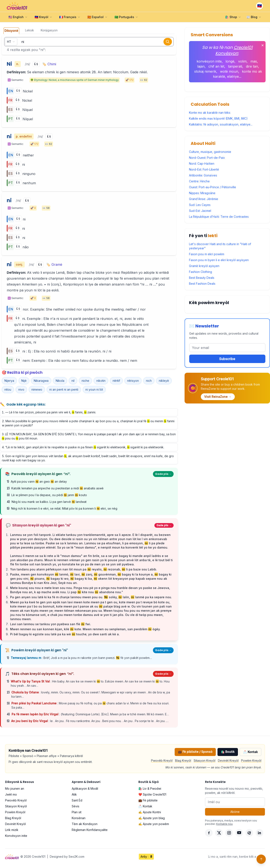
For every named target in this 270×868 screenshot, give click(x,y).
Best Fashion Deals (202, 284)
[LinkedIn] (259, 833)
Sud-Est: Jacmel (200, 211)
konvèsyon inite (209, 61)
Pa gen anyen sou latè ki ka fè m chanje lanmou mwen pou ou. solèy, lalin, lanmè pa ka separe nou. (91, 597)
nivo (21, 389)
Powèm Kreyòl (251, 761)
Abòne (235, 812)
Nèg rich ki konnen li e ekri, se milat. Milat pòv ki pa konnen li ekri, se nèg (64, 508)
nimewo (37, 389)
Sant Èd (77, 800)
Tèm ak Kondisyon (85, 824)
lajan (201, 66)
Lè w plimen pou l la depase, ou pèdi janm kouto (49, 495)
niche (85, 381)
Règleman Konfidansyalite (90, 830)
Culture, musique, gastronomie (210, 152)
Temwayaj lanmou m (26, 658)
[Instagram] (229, 833)
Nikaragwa (41, 381)
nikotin (101, 381)
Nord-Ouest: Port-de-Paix (207, 158)
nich (149, 381)
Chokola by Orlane (26, 692)
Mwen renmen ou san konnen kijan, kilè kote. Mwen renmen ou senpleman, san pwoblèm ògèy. (85, 629)
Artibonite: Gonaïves (203, 175)
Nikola (60, 381)
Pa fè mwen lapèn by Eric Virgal (35, 714)
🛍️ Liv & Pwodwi (150, 789)
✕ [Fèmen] (263, 45)
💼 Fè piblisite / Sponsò (195, 752)
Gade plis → (163, 474)
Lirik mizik (12, 830)
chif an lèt (216, 66)
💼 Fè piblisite (148, 800)
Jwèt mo (11, 794)
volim (242, 61)
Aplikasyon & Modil (85, 789)
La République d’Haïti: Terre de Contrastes (219, 217)
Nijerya (9, 381)
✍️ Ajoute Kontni (150, 812)
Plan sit (77, 812)
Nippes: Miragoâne (202, 193)
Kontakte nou (224, 824)
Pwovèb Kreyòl (162, 761)
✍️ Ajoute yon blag (152, 818)
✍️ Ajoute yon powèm (154, 824)
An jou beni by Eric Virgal (30, 721)
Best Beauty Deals (202, 278)
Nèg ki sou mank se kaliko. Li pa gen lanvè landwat (49, 502)
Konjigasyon (49, 30)
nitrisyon (133, 381)
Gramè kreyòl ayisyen (204, 266)
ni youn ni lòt (94, 389)
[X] (219, 833)
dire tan (252, 66)
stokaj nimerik (205, 71)
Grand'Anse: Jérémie (204, 199)
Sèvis (76, 806)
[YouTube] (239, 833)
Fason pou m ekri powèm (207, 254)
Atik (74, 794)
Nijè (24, 381)
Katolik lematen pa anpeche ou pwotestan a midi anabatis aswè (57, 488)
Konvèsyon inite (16, 836)
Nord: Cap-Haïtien (202, 164)
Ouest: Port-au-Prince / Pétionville (213, 187)
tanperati (235, 66)
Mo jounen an (15, 789)
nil (73, 381)
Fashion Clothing (200, 272)
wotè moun (229, 71)
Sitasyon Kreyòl (205, 761)
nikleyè (164, 381)
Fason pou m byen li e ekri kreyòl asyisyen (219, 260)
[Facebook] (209, 833)
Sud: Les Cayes (200, 205)
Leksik (30, 30)
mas (254, 61)
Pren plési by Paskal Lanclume (34, 703)
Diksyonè (11, 31)
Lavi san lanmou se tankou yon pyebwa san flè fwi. (51, 624)
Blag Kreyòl (183, 761)
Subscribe (227, 359)
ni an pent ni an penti (64, 389)
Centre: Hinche (199, 181)
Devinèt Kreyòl (228, 761)
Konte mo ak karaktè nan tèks (210, 113)
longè (230, 61)
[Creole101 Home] (17, 6)
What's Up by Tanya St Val (31, 681)
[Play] (36, 64)
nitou (8, 389)
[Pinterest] (249, 833)
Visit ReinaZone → (218, 397)
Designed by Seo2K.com (67, 857)
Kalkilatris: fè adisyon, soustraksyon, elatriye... (221, 124)
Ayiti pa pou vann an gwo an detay (39, 481)
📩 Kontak (250, 752)
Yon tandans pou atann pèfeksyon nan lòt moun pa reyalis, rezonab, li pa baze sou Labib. (84, 569)
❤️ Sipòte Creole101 (152, 794)
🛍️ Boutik (228, 752)
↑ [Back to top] (261, 859)
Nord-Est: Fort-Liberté (204, 169)
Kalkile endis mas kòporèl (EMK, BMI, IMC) (218, 118)
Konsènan (79, 818)
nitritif (116, 381)
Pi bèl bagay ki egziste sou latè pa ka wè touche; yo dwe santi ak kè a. (65, 634)
